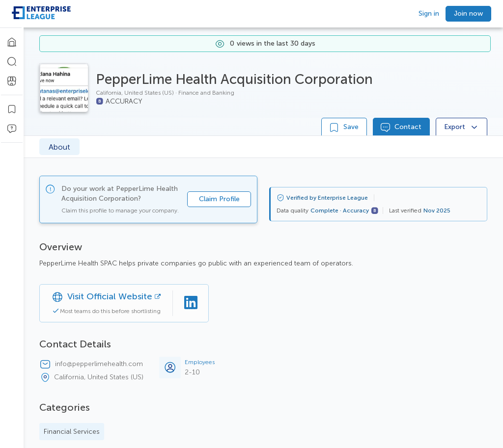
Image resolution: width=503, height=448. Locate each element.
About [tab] (59, 147)
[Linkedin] (191, 303)
